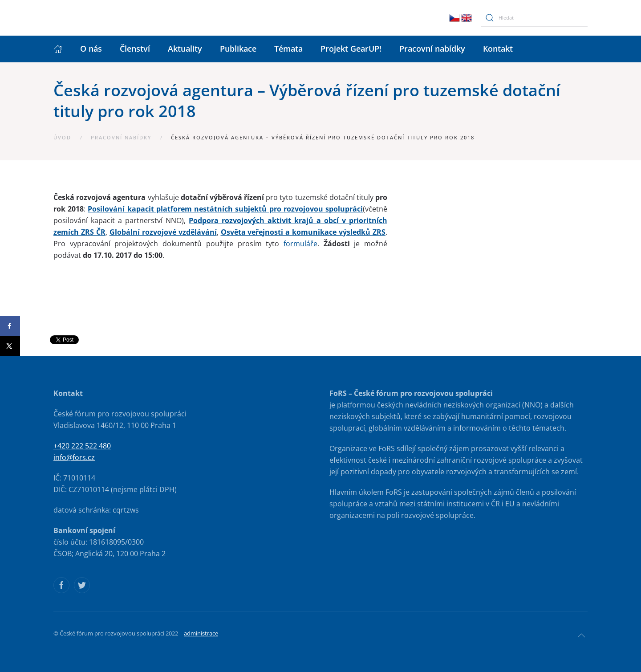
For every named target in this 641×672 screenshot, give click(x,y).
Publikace (238, 49)
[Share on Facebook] (10, 326)
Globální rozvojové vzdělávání (163, 232)
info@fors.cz (74, 457)
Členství (135, 49)
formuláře (300, 244)
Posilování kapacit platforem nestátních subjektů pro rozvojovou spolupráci (225, 209)
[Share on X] (10, 346)
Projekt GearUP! (351, 49)
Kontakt (498, 49)
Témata (288, 49)
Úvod (62, 137)
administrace (201, 633)
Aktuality (185, 49)
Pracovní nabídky (432, 49)
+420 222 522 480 (82, 446)
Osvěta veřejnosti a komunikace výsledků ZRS (303, 232)
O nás (91, 49)
